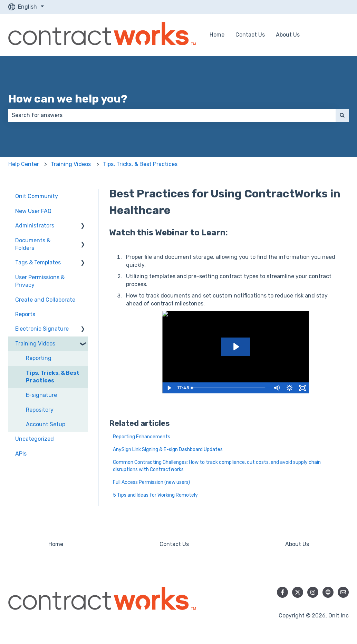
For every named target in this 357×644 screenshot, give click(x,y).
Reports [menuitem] (25, 314)
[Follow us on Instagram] (313, 592)
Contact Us (250, 35)
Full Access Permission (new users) (151, 482)
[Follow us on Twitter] (298, 592)
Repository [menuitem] (40, 410)
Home (217, 35)
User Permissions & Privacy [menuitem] (40, 281)
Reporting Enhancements (142, 437)
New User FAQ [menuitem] (33, 211)
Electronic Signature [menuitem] (42, 329)
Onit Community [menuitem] (37, 196)
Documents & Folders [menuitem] (33, 244)
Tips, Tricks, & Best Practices (140, 164)
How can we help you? (68, 99)
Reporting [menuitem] (39, 358)
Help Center (24, 164)
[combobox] (172, 115)
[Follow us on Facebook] (282, 592)
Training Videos (71, 164)
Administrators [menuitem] (35, 226)
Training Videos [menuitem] (35, 344)
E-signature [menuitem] (41, 395)
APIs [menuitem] (21, 454)
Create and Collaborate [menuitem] (45, 300)
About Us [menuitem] (297, 544)
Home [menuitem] (56, 544)
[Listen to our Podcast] (328, 592)
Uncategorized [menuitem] (35, 439)
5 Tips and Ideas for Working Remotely (155, 495)
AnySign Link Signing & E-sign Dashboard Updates (168, 450)
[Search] (342, 115)
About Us (288, 35)
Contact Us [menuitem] (174, 544)
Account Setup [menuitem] (46, 424)
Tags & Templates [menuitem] (38, 262)
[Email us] (343, 592)
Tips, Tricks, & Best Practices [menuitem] (53, 377)
